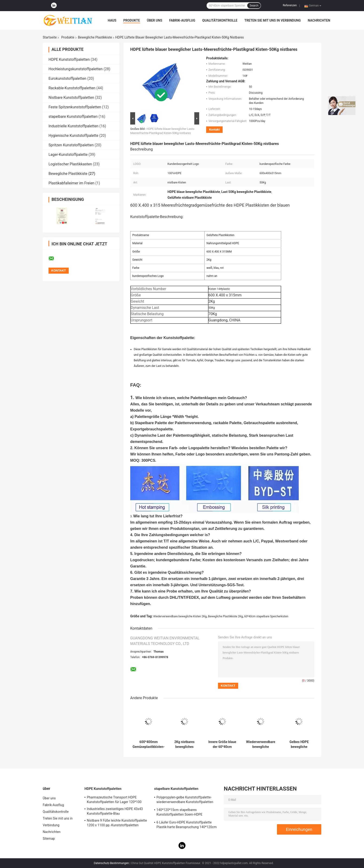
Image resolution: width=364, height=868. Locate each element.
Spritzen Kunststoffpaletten (71, 145)
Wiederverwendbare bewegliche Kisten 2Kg (180, 616)
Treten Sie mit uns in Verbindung (273, 20)
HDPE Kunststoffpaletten (69, 59)
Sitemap (49, 839)
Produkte (132, 20)
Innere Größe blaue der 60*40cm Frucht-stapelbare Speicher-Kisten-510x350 (222, 744)
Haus (112, 20)
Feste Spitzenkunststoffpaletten (75, 107)
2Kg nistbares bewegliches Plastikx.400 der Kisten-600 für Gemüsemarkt (184, 744)
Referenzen (290, 5)
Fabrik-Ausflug (182, 20)
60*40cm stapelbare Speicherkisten (266, 616)
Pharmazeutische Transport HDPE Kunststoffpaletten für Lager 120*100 (114, 800)
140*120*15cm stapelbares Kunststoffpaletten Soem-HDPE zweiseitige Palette (179, 813)
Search (254, 6)
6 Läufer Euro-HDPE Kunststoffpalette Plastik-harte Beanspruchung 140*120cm (187, 825)
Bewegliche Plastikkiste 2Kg (225, 616)
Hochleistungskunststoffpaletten (76, 69)
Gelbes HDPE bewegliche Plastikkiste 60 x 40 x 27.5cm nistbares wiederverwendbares (299, 744)
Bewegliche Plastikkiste (95, 37)
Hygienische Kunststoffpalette (73, 136)
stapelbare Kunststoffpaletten (73, 117)
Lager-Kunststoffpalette (68, 155)
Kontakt (214, 130)
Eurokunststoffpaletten (67, 78)
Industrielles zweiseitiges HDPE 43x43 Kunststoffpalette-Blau (115, 811)
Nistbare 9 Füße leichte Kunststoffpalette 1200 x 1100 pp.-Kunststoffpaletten (117, 823)
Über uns (155, 20)
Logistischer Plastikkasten (70, 164)
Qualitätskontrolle (220, 20)
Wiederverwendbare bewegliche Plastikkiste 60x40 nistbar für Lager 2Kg (261, 744)
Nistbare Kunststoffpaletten (71, 98)
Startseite (50, 37)
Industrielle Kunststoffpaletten (73, 126)
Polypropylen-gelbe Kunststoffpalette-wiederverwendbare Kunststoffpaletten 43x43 (185, 800)
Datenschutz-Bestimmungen (111, 863)
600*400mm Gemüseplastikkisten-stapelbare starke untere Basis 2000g (149, 744)
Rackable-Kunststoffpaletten (72, 88)
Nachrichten (319, 20)
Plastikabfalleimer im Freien (71, 183)
